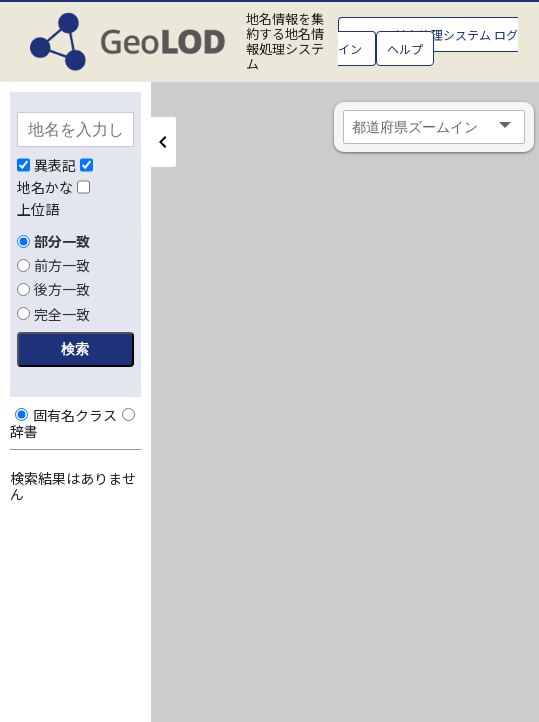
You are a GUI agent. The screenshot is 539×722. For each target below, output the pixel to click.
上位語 (38, 209)
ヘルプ (405, 48)
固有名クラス (66, 415)
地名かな (45, 187)
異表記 (55, 165)
